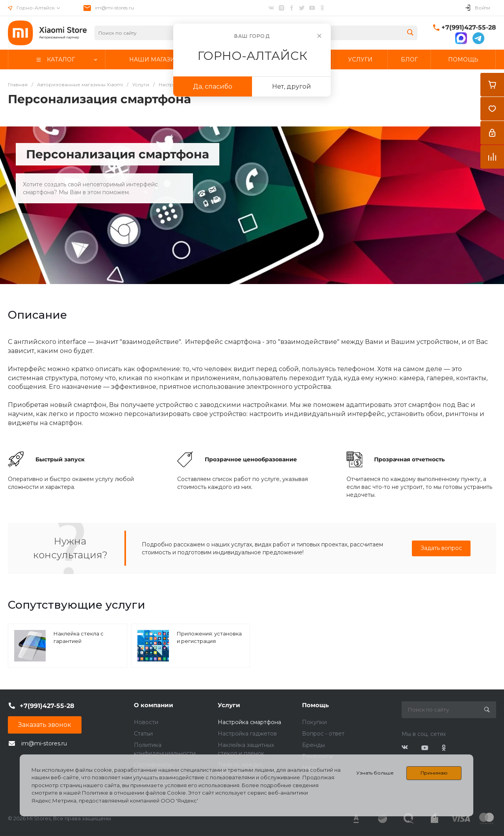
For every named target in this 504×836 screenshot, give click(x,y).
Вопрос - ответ (323, 734)
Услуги (229, 705)
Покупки (314, 722)
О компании (154, 705)
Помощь (315, 705)
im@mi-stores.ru (114, 8)
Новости (146, 722)
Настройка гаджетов (247, 734)
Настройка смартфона (249, 722)
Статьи (143, 734)
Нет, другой (292, 86)
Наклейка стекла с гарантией (79, 637)
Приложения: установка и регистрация (209, 637)
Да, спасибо (213, 86)
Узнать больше (375, 773)
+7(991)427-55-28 (469, 27)
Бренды (313, 745)
